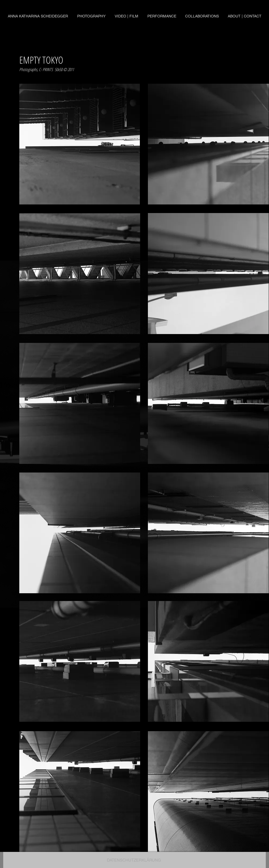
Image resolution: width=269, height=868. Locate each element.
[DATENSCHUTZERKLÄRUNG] (134, 860)
